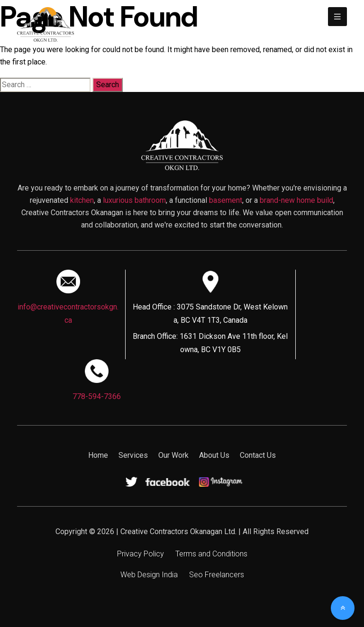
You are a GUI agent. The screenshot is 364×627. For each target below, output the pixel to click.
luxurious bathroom (134, 200)
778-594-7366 (97, 396)
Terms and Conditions (211, 554)
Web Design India (149, 575)
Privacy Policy (141, 554)
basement (226, 200)
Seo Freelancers (217, 575)
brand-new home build (296, 200)
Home (98, 455)
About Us (214, 455)
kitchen (82, 200)
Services (133, 455)
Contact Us (258, 455)
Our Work (173, 455)
